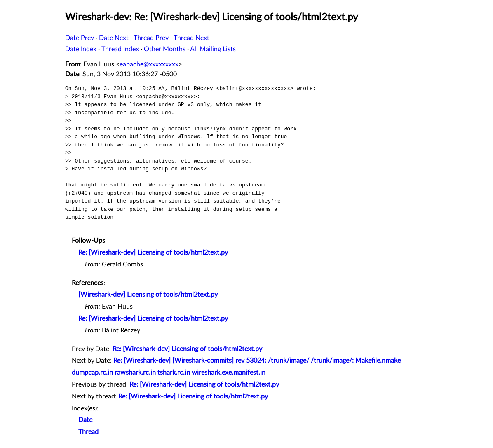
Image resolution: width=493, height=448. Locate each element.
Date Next (114, 38)
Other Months (165, 49)
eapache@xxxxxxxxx (149, 64)
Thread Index (120, 49)
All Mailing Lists (213, 49)
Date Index (81, 49)
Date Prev (80, 38)
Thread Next (191, 38)
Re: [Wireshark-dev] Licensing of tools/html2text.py (153, 252)
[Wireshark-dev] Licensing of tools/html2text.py (148, 295)
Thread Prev (151, 38)
